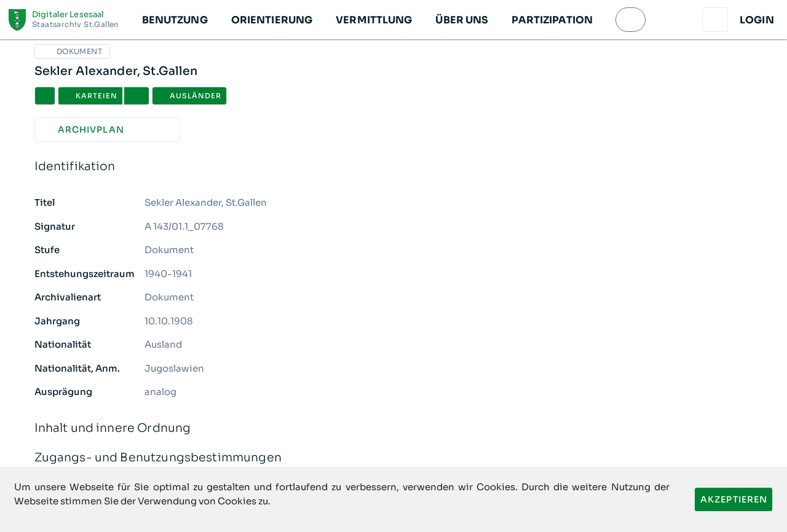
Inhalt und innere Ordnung (394, 428)
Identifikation (394, 167)
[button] (174, 20)
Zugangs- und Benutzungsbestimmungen (394, 458)
